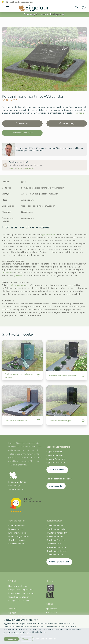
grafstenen (7, 273)
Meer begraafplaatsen (59, 562)
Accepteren (11, 639)
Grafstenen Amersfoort (57, 529)
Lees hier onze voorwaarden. (22, 168)
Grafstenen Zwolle (55, 555)
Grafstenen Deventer (56, 540)
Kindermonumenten (17, 533)
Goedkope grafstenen (19, 537)
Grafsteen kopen (16, 544)
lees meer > (79, 113)
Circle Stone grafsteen (19, 597)
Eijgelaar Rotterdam (56, 463)
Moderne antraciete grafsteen (63, 376)
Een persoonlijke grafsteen (21, 590)
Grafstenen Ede (54, 544)
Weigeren (26, 639)
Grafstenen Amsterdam (57, 533)
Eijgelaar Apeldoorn (56, 459)
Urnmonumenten (16, 529)
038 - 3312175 (14, 486)
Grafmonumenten (16, 526)
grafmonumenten (17, 285)
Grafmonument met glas (60, 421)
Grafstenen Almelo (55, 526)
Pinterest (52, 609)
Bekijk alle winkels (57, 470)
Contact (12, 613)
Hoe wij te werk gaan (18, 586)
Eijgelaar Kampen (54, 452)
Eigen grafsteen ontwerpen (21, 593)
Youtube (52, 612)
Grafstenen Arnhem (55, 537)
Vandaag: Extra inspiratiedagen (44, 14)
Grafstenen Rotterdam (57, 551)
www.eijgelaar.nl (16, 489)
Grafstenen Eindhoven (57, 547)
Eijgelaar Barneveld (55, 455)
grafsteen (18, 276)
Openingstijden (56, 486)
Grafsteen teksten (16, 540)
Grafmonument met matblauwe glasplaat (19, 376)
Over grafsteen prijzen (19, 601)
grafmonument (49, 235)
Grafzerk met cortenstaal (16, 421)
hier (45, 632)
